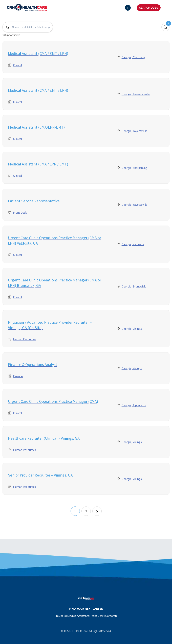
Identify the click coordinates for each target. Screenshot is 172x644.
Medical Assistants (78, 616)
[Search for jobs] (28, 27)
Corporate (111, 616)
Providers (60, 616)
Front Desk (97, 616)
